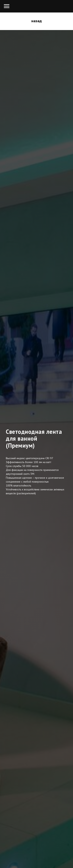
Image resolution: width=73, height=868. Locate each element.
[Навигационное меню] (7, 6)
